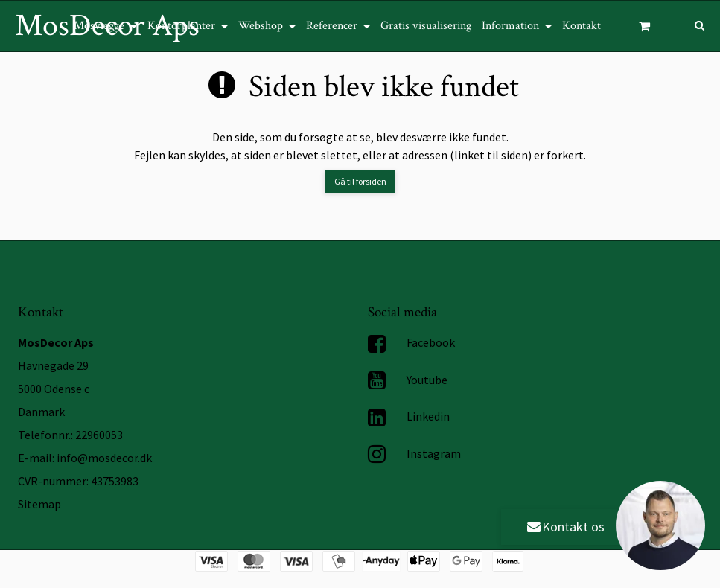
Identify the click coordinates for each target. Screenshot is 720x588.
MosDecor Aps (107, 26)
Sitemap (39, 504)
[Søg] (689, 24)
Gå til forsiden (360, 181)
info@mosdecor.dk (104, 458)
